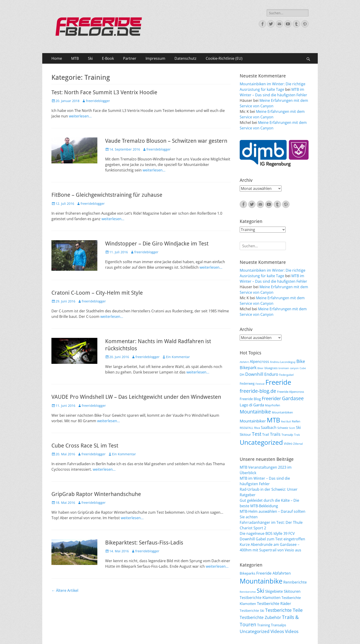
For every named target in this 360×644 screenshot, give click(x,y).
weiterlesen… (80, 116)
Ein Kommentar (178, 357)
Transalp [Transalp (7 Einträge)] (287, 435)
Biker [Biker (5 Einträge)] (260, 368)
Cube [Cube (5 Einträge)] (303, 368)
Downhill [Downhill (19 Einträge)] (254, 374)
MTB (75, 58)
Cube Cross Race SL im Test (85, 446)
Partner (130, 58)
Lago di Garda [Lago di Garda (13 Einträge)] (252, 405)
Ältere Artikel (65, 590)
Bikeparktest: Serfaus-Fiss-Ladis (144, 543)
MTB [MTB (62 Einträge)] (273, 420)
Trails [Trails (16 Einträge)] (275, 434)
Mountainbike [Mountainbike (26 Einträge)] (255, 412)
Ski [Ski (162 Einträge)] (260, 590)
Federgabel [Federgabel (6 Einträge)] (286, 375)
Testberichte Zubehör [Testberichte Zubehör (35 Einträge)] (260, 617)
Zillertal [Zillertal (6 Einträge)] (298, 444)
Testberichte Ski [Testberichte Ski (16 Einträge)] (252, 611)
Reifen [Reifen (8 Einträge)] (296, 421)
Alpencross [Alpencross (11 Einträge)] (259, 362)
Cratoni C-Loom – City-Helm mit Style (97, 293)
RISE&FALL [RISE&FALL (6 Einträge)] (246, 428)
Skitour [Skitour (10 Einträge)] (245, 434)
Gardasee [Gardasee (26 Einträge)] (293, 398)
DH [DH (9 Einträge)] (242, 375)
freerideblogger (98, 101)
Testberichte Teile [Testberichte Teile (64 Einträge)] (284, 610)
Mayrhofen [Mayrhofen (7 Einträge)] (273, 405)
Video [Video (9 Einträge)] (288, 443)
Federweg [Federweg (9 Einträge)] (247, 383)
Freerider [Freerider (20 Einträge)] (271, 398)
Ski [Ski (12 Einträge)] (298, 427)
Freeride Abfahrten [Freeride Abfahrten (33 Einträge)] (273, 573)
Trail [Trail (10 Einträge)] (266, 434)
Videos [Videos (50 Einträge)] (292, 631)
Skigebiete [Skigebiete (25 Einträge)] (274, 591)
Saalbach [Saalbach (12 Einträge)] (269, 427)
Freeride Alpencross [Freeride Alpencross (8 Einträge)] (291, 392)
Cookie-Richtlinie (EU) (224, 58)
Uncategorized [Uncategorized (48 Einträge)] (255, 631)
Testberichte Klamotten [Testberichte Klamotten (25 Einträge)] (260, 598)
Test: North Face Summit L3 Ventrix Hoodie (104, 92)
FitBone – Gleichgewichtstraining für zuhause (107, 195)
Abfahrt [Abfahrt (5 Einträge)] (244, 362)
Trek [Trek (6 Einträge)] (297, 435)
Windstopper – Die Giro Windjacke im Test (157, 244)
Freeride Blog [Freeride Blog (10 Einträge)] (250, 399)
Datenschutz (186, 58)
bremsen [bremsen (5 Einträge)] (284, 368)
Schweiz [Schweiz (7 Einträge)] (283, 428)
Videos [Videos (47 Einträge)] (277, 631)
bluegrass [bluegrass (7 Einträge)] (271, 368)
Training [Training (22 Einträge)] (264, 625)
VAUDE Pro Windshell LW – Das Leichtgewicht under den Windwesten (136, 397)
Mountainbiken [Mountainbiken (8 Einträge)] (282, 412)
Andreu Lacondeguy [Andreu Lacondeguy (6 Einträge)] (283, 362)
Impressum (155, 58)
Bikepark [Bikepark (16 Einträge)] (248, 368)
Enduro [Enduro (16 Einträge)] (271, 374)
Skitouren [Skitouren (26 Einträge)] (292, 591)
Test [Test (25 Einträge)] (257, 434)
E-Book (108, 58)
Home (57, 58)
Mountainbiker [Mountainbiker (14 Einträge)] (253, 421)
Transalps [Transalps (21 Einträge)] (278, 625)
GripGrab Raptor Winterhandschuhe (96, 494)
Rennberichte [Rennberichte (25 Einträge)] (295, 582)
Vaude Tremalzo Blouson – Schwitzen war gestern (166, 141)
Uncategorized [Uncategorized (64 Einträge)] (261, 442)
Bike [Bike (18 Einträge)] (301, 361)
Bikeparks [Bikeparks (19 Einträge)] (247, 573)
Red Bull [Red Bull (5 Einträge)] (286, 422)
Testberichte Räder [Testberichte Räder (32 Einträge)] (274, 603)
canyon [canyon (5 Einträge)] (294, 368)
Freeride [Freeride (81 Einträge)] (278, 382)
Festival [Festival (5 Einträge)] (260, 384)
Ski (90, 58)
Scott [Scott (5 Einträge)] (292, 428)
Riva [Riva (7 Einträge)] (257, 428)
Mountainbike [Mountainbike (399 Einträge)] (261, 581)
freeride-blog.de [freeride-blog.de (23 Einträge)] (258, 391)
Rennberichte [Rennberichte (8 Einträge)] (248, 592)
